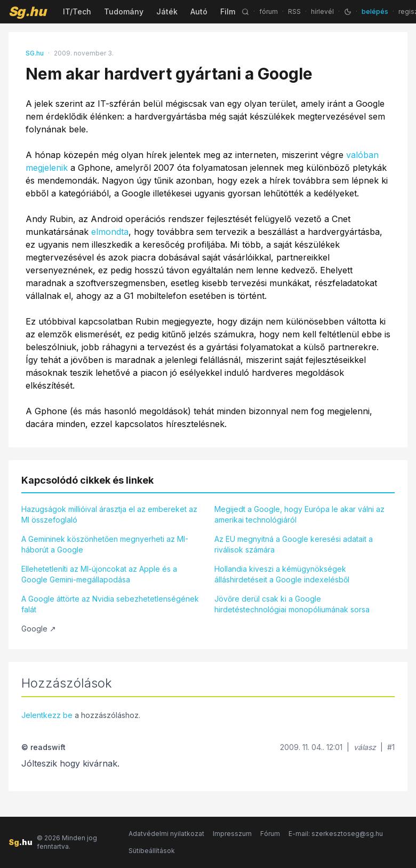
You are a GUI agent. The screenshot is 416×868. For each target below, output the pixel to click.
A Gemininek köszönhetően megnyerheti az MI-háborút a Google (105, 544)
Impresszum (232, 834)
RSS (294, 11)
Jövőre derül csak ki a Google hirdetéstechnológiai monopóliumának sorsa (292, 604)
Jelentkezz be (47, 715)
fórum (269, 11)
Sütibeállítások (152, 851)
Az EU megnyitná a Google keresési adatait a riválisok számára (294, 544)
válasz (365, 747)
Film (228, 11)
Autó (199, 11)
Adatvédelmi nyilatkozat (166, 834)
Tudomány (124, 11)
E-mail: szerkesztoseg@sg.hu (336, 834)
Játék (167, 11)
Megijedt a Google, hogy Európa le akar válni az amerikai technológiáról (299, 514)
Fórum (270, 834)
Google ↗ (39, 629)
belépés (375, 11)
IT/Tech (77, 11)
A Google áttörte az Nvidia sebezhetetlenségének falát (110, 604)
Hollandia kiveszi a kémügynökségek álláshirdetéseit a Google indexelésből (282, 574)
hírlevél (322, 11)
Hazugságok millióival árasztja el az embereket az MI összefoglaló (109, 514)
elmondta (110, 232)
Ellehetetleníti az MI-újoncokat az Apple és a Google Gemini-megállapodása (99, 574)
